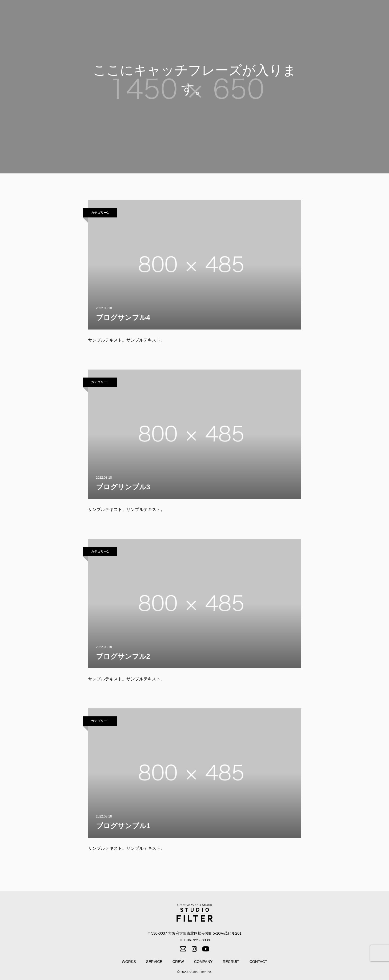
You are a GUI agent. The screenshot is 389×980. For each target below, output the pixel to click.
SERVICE (268, 14)
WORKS (243, 14)
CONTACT (370, 14)
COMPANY (316, 14)
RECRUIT (343, 14)
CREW (292, 14)
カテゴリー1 (100, 213)
